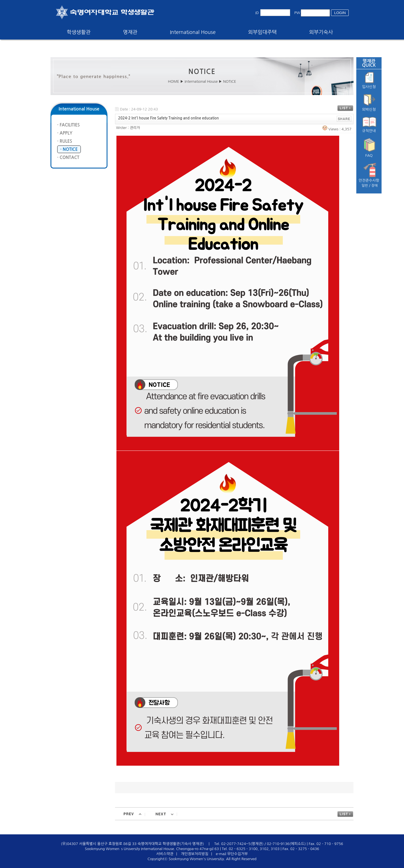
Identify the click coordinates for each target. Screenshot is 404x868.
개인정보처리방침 (195, 854)
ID (257, 13)
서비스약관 (165, 854)
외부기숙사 (321, 32)
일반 (365, 186)
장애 (375, 186)
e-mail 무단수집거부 (232, 854)
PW (297, 13)
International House (193, 32)
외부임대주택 (263, 32)
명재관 (130, 32)
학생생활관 (79, 32)
